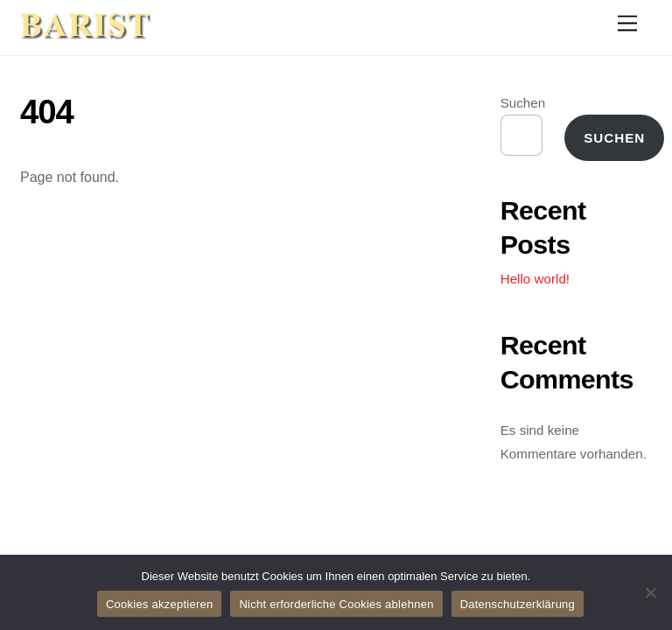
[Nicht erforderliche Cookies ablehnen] (650, 592)
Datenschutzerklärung (518, 604)
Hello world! (535, 279)
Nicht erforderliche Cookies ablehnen (336, 604)
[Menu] (627, 24)
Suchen (523, 103)
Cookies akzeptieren (160, 604)
